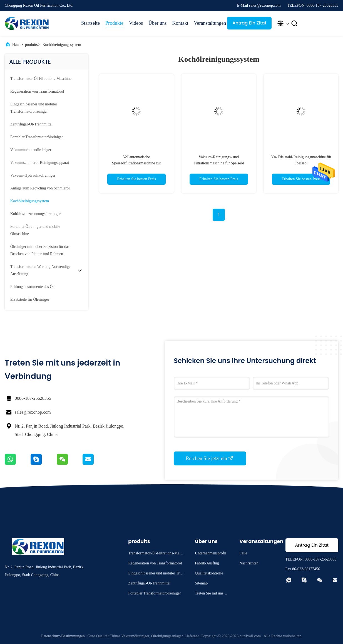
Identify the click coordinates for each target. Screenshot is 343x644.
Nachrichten (249, 563)
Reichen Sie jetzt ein (210, 458)
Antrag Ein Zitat (249, 23)
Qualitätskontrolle (209, 573)
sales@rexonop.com (33, 412)
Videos (136, 23)
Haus (16, 45)
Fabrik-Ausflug (207, 563)
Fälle (243, 553)
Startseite (90, 23)
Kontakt (180, 23)
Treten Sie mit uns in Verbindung (211, 594)
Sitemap (201, 583)
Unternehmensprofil (211, 553)
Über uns (158, 23)
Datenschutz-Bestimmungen (63, 636)
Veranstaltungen (208, 23)
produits (31, 45)
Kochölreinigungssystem (62, 45)
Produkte (114, 23)
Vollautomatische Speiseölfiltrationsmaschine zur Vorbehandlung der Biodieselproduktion (137, 163)
